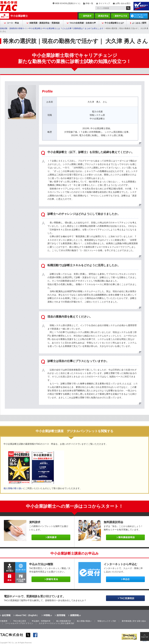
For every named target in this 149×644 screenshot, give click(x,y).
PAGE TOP (145, 637)
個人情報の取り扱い (13, 488)
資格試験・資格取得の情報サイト (14, 28)
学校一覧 (89, 3)
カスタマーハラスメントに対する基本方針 (56, 623)
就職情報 (74, 615)
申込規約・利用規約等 (41, 621)
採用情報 (61, 615)
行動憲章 (4, 621)
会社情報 (6, 615)
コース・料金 (13, 23)
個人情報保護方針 (64, 621)
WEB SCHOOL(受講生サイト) (68, 3)
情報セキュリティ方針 (107, 621)
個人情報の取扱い (84, 621)
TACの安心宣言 (20, 621)
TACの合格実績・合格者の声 (83, 23)
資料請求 (87, 16)
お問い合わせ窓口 (123, 3)
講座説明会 (103, 16)
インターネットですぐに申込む (140, 16)
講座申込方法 (121, 16)
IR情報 (47, 615)
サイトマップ (104, 3)
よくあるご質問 (139, 23)
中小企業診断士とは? (114, 23)
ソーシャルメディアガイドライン (19, 623)
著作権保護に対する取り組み (134, 621)
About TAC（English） (27, 615)
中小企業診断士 (19, 16)
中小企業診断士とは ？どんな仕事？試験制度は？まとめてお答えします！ (74, 28)
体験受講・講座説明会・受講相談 (44, 23)
